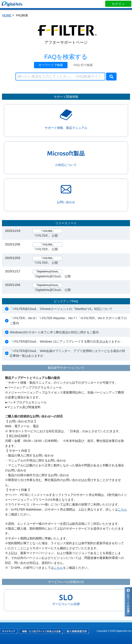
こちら (122, 509)
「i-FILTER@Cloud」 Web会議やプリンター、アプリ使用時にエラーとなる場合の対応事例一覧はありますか (68, 353)
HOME (7, 15)
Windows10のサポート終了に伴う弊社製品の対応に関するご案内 (54, 332)
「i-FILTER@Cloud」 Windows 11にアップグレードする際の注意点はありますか (65, 341)
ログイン (118, 4)
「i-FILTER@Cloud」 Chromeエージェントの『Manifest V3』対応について (61, 309)
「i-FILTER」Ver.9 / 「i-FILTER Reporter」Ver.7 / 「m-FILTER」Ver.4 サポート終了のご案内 (68, 320)
